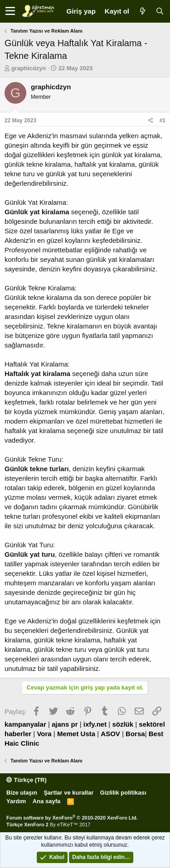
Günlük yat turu (30, 554)
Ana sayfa (46, 801)
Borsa (135, 734)
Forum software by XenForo (72, 818)
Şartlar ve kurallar (68, 793)
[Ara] (160, 11)
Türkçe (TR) (27, 780)
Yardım (16, 801)
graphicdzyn (29, 68)
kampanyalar (25, 724)
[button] (10, 11)
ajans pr (65, 724)
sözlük (123, 724)
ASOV (110, 734)
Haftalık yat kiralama (37, 374)
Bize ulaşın (22, 793)
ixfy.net (95, 724)
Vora (44, 734)
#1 (163, 121)
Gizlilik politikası (123, 793)
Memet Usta (76, 734)
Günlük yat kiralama (37, 212)
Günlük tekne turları (37, 469)
